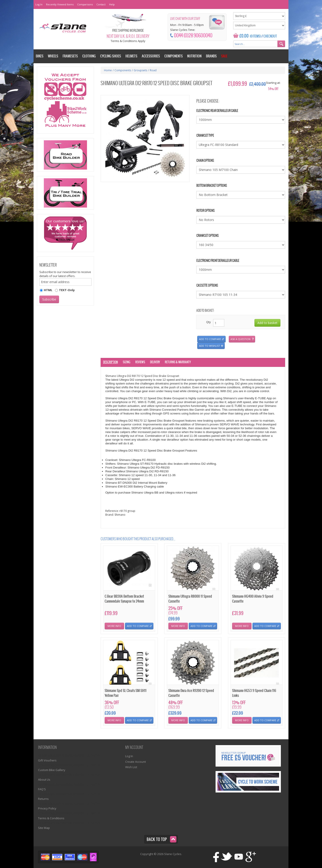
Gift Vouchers (47, 760)
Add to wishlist (210, 346)
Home (108, 70)
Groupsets (140, 70)
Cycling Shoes (111, 56)
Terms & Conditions (51, 818)
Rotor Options (205, 211)
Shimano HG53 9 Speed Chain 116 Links (254, 693)
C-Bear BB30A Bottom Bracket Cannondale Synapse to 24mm (124, 599)
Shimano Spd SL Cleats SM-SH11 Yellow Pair (126, 693)
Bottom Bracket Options (212, 186)
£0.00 (244, 36)
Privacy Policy (47, 808)
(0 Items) (255, 36)
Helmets (131, 56)
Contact (101, 4)
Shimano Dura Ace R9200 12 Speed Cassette (191, 693)
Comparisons (85, 4)
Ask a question (240, 339)
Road (153, 70)
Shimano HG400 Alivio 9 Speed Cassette (253, 599)
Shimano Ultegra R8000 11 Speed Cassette (190, 599)
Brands (211, 56)
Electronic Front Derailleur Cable (218, 261)
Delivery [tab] (155, 362)
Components (123, 70)
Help (112, 4)
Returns (43, 799)
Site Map (44, 828)
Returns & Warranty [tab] (178, 362)
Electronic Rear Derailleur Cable (217, 111)
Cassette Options (207, 286)
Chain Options (205, 161)
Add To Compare (138, 626)
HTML (48, 290)
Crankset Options (208, 236)
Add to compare (210, 339)
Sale (224, 56)
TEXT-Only (67, 290)
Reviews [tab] (140, 362)
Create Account (136, 762)
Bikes (40, 56)
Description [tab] (110, 362)
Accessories (151, 56)
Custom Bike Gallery (52, 770)
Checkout (270, 36)
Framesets (70, 56)
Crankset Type (205, 136)
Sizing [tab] (127, 362)
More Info (114, 626)
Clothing (89, 56)
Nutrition (194, 56)
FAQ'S (42, 789)
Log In (39, 4)
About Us (44, 780)
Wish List (131, 767)
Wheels (53, 56)
